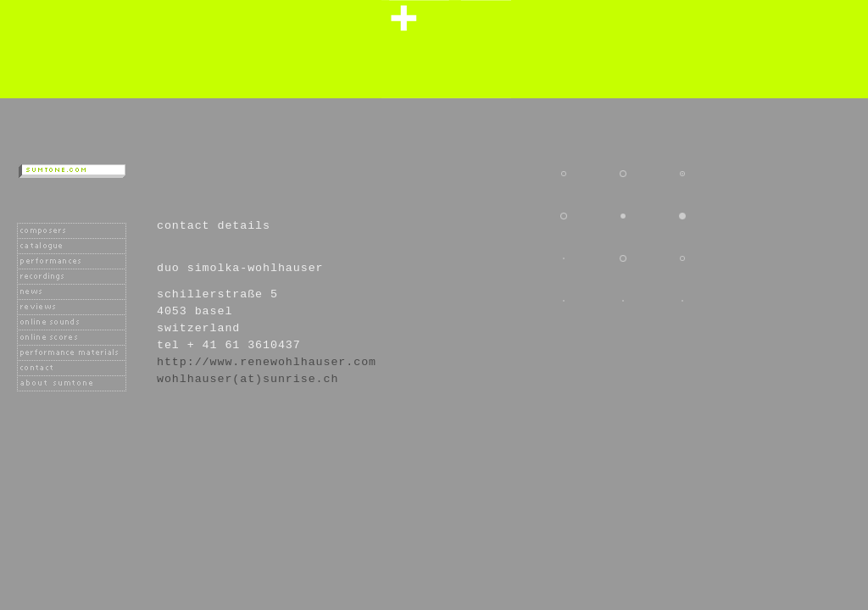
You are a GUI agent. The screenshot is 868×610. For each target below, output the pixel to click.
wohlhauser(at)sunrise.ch (248, 379)
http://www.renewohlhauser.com (267, 362)
